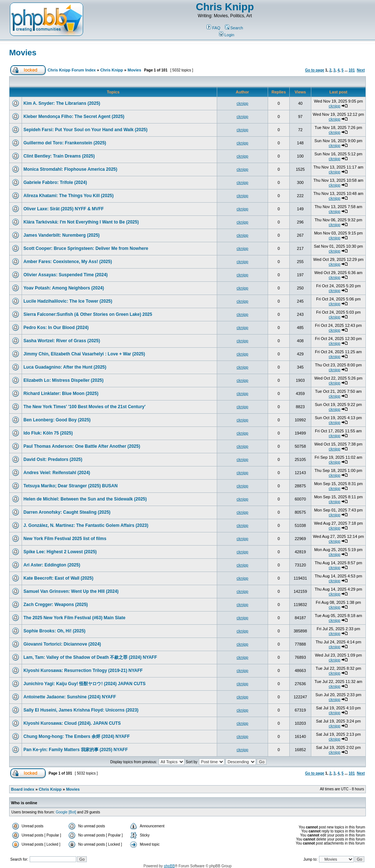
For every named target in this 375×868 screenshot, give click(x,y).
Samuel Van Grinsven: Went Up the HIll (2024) (71, 591)
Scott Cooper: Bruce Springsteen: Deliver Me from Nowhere (86, 248)
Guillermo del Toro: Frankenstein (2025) (65, 143)
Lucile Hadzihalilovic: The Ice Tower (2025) (68, 301)
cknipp (242, 103)
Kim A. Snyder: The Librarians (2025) (62, 103)
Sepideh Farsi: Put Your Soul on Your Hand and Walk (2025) (86, 130)
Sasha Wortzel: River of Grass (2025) (62, 341)
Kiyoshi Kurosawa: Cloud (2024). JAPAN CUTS (72, 723)
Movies (23, 53)
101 (352, 70)
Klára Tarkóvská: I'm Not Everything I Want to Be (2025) (81, 222)
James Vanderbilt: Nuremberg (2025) (62, 235)
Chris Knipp (225, 7)
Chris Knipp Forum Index (72, 70)
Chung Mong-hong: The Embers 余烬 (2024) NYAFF (77, 736)
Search (234, 28)
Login (227, 35)
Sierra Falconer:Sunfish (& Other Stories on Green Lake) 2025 (88, 314)
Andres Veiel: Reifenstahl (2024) (57, 473)
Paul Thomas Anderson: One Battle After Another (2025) (82, 446)
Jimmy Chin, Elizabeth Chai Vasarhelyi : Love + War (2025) (84, 354)
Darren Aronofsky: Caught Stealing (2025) (67, 512)
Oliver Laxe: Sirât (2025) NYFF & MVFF (64, 209)
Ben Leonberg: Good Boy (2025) (57, 420)
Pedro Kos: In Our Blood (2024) (56, 328)
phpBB (169, 866)
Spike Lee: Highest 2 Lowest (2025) (60, 552)
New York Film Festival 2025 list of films (65, 539)
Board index (23, 789)
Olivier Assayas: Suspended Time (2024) (66, 275)
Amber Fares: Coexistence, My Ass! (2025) (68, 262)
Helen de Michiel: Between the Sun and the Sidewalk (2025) (85, 499)
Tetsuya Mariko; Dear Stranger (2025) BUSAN (70, 486)
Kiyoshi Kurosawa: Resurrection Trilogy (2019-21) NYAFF (83, 671)
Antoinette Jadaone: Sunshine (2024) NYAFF (70, 697)
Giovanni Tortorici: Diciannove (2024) (62, 644)
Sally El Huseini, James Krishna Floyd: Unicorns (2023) (81, 710)
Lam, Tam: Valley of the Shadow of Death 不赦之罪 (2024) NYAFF (90, 657)
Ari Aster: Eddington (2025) (52, 565)
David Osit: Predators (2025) (53, 459)
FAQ (213, 28)
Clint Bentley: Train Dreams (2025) (59, 156)
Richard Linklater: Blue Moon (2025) (61, 394)
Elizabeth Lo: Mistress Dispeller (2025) (64, 380)
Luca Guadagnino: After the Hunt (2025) (65, 367)
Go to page (315, 70)
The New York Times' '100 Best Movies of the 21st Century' (84, 407)
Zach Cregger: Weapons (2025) (56, 605)
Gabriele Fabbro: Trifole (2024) (55, 182)
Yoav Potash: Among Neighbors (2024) (64, 288)
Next (361, 70)
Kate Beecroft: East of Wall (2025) (58, 578)
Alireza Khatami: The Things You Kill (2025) (68, 196)
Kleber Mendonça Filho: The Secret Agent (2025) (74, 117)
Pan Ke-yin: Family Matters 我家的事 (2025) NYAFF (76, 750)
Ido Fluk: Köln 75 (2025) (48, 433)
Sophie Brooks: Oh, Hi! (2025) (54, 631)
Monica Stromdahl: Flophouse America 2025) (70, 169)
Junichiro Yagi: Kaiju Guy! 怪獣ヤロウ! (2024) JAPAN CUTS (85, 684)
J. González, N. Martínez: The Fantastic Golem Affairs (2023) (86, 525)
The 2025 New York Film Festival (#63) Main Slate (74, 618)
